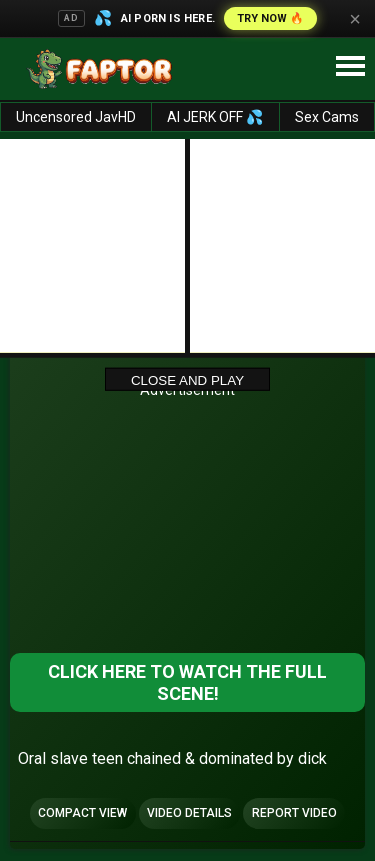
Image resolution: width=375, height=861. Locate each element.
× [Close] (355, 19)
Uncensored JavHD (76, 117)
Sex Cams (327, 117)
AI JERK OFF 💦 (215, 117)
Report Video (294, 813)
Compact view (82, 813)
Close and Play (187, 379)
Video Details (189, 813)
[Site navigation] (350, 67)
